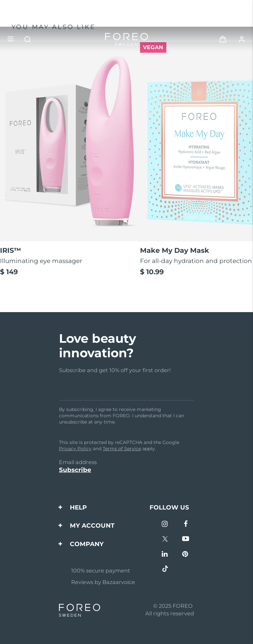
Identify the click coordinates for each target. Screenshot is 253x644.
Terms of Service (122, 449)
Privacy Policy (75, 449)
